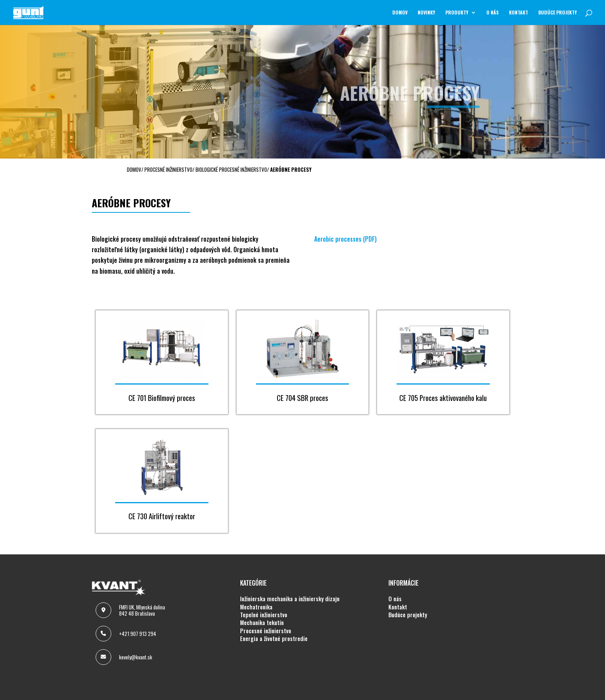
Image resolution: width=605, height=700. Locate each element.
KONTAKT (519, 13)
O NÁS (493, 13)
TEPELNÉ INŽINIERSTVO (264, 615)
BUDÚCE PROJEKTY (558, 13)
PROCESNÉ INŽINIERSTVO (266, 631)
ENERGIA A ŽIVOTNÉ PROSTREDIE (274, 639)
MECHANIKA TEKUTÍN (262, 623)
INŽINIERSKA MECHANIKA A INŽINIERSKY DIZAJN (290, 599)
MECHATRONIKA (256, 607)
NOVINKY (426, 13)
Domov (400, 13)
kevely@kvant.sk (136, 657)
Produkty (457, 13)
